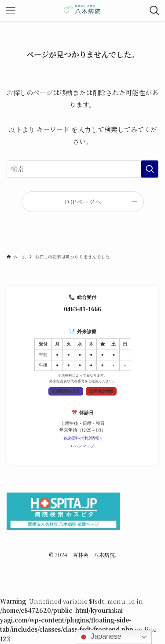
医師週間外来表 (66, 391)
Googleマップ (82, 446)
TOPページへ (82, 201)
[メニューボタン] (11, 11)
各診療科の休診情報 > (83, 438)
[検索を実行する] (150, 169)
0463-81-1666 (82, 309)
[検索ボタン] (154, 11)
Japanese (100, 637)
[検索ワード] (82, 169)
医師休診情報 (101, 391)
